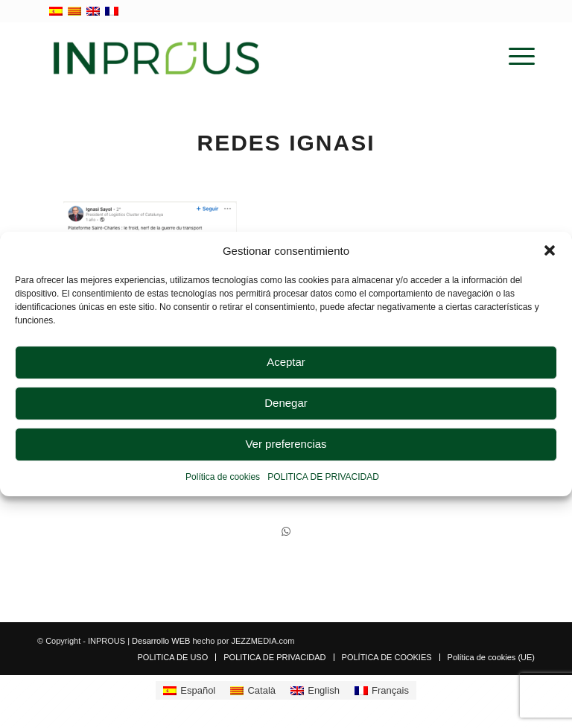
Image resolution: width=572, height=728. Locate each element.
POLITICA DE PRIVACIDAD (323, 477)
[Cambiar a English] (315, 690)
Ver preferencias (286, 444)
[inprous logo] (156, 57)
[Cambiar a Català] (253, 690)
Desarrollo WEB (161, 641)
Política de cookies (223, 477)
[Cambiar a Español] (189, 690)
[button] (550, 250)
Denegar (286, 403)
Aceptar (286, 363)
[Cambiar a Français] (382, 690)
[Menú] (514, 57)
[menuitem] (514, 57)
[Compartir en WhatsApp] (286, 532)
